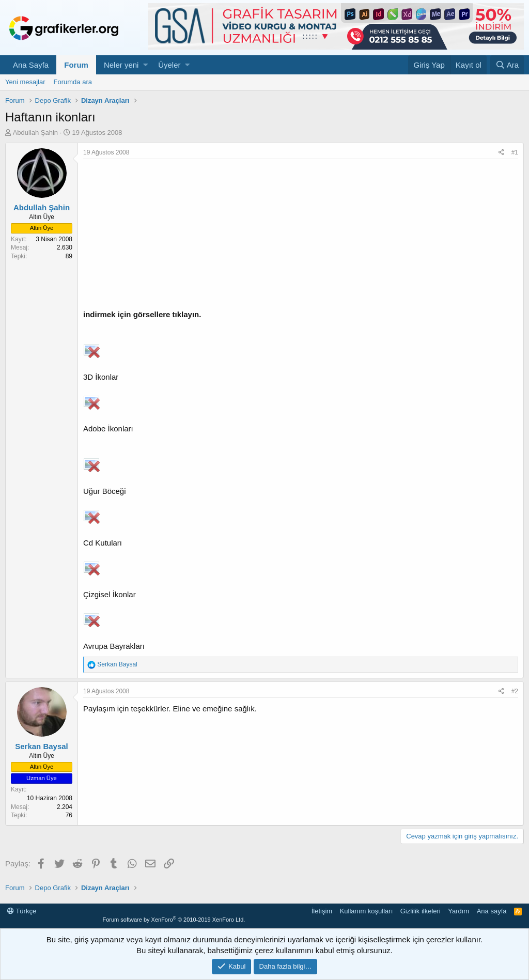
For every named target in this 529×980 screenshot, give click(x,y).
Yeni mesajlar (25, 82)
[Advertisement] (301, 237)
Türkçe (22, 911)
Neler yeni (121, 65)
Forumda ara (73, 82)
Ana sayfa (492, 911)
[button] (145, 65)
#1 (515, 152)
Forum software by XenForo (174, 920)
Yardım (458, 911)
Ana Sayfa (31, 65)
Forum (76, 65)
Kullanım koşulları (367, 911)
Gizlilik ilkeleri (421, 911)
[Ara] (507, 65)
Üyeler (169, 65)
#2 (515, 691)
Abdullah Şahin (35, 133)
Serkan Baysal (42, 746)
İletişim (322, 911)
